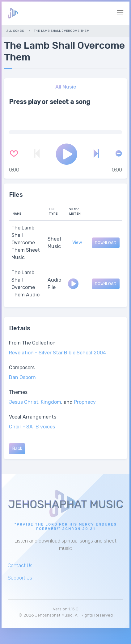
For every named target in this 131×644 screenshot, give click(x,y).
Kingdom (51, 402)
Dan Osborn (22, 377)
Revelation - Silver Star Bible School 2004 (57, 353)
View (77, 243)
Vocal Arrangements (33, 417)
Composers (22, 367)
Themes (18, 392)
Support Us (20, 578)
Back (17, 449)
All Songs (15, 31)
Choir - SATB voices (32, 427)
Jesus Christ (24, 402)
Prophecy (85, 402)
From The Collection (32, 343)
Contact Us (20, 566)
